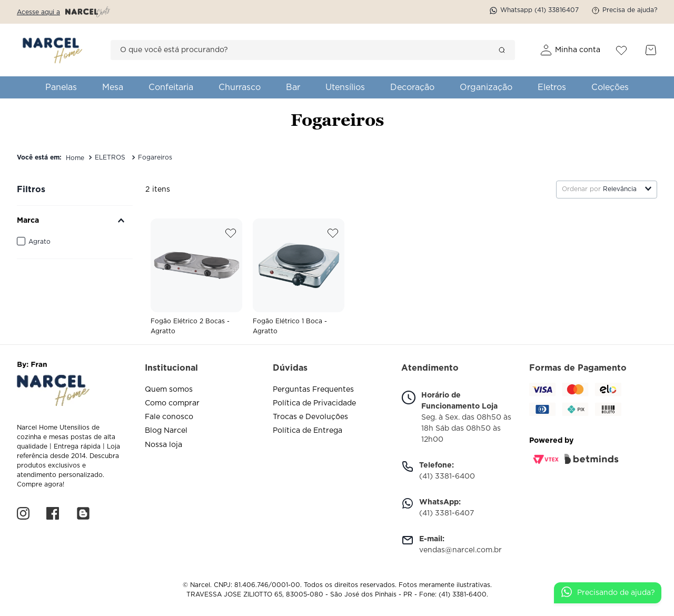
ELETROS (110, 157)
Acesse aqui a (63, 12)
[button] (75, 221)
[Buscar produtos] (502, 50)
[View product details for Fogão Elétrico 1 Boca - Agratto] (299, 280)
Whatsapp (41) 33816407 (534, 11)
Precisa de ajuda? (624, 11)
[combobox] (313, 50)
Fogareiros (155, 157)
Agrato (39, 242)
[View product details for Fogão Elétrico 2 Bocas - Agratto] (196, 280)
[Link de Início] (75, 158)
